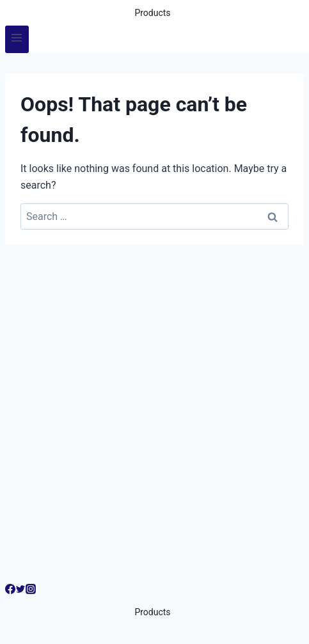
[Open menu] (17, 39)
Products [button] (152, 13)
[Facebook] (10, 591)
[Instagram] (31, 591)
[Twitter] (20, 591)
